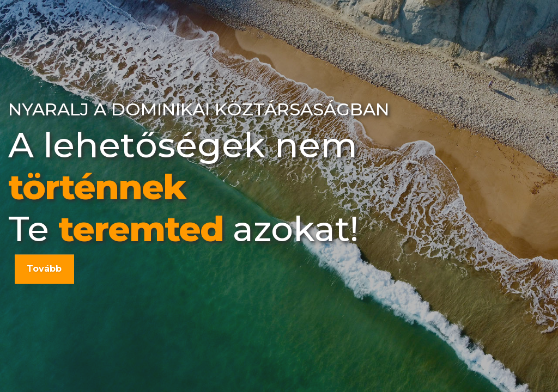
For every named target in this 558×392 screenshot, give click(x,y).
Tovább (44, 269)
